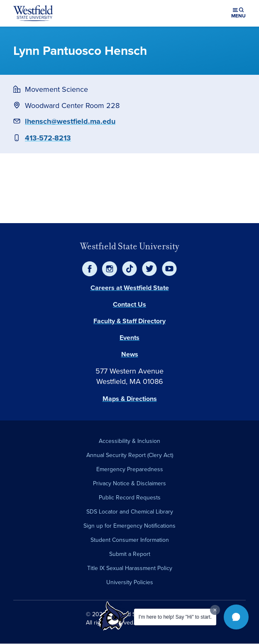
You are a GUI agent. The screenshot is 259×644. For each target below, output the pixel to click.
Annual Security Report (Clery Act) (130, 455)
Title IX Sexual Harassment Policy (130, 568)
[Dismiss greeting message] (215, 610)
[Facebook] (90, 269)
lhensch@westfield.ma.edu (70, 121)
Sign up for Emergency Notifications (129, 526)
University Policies (130, 582)
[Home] (33, 13)
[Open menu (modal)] (238, 13)
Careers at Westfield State (130, 288)
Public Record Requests (130, 498)
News (130, 354)
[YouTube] (169, 269)
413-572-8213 (48, 138)
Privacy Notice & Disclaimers (129, 483)
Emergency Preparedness (130, 469)
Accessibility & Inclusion (129, 441)
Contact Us (129, 304)
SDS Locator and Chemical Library (130, 512)
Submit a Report (130, 554)
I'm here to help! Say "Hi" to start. (175, 617)
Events (129, 338)
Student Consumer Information (130, 540)
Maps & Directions (130, 399)
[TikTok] (129, 269)
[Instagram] (110, 269)
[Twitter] (149, 269)
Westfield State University (130, 246)
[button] (236, 617)
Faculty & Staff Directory (129, 321)
